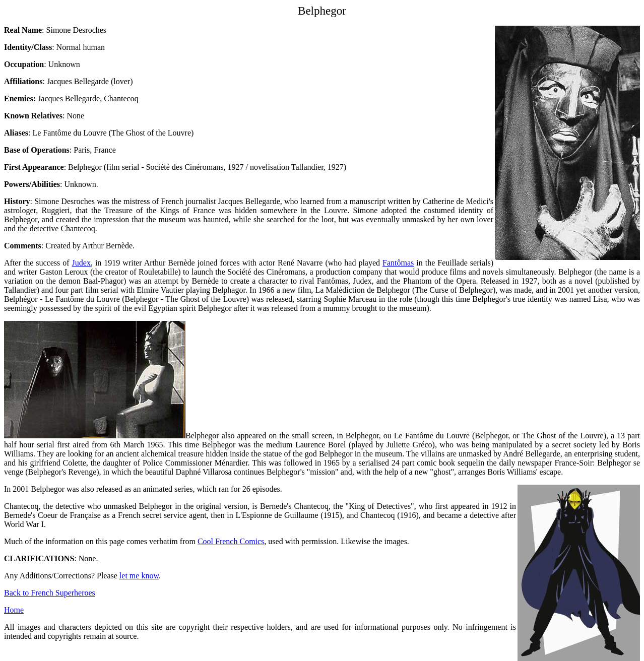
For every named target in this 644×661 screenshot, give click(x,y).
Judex (81, 263)
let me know (139, 576)
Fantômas (398, 263)
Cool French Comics (231, 541)
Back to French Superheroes (50, 593)
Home (14, 610)
